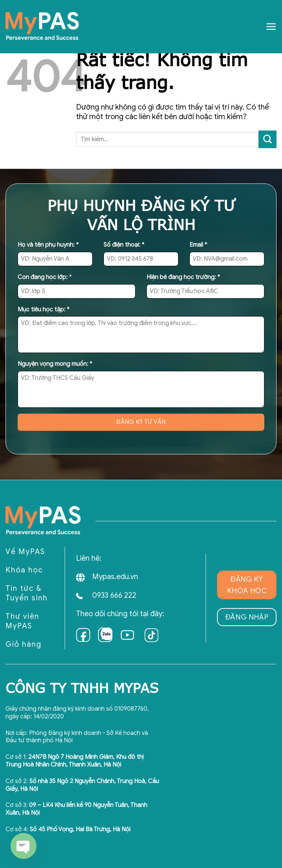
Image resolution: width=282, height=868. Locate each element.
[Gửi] (267, 140)
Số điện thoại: (124, 245)
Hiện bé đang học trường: (183, 277)
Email (198, 245)
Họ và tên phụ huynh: (48, 245)
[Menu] (271, 26)
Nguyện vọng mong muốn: (55, 364)
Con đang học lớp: (45, 277)
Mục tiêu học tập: (44, 310)
